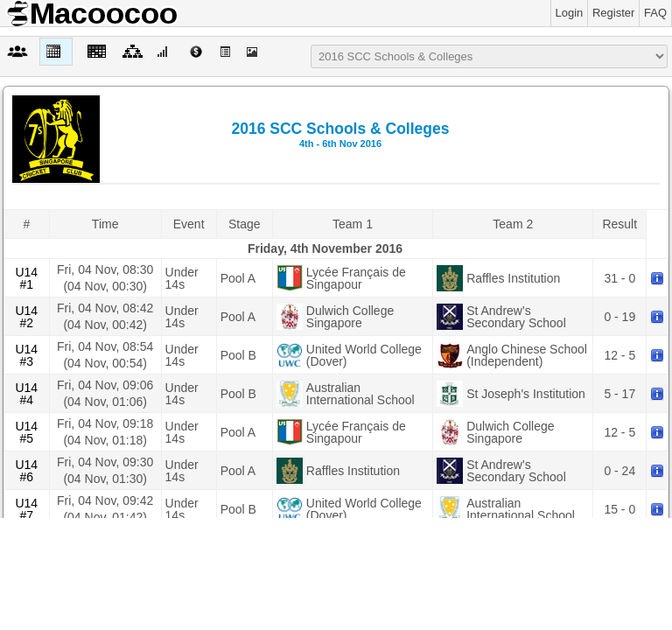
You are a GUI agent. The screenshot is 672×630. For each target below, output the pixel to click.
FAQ (655, 13)
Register (613, 13)
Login (570, 13)
